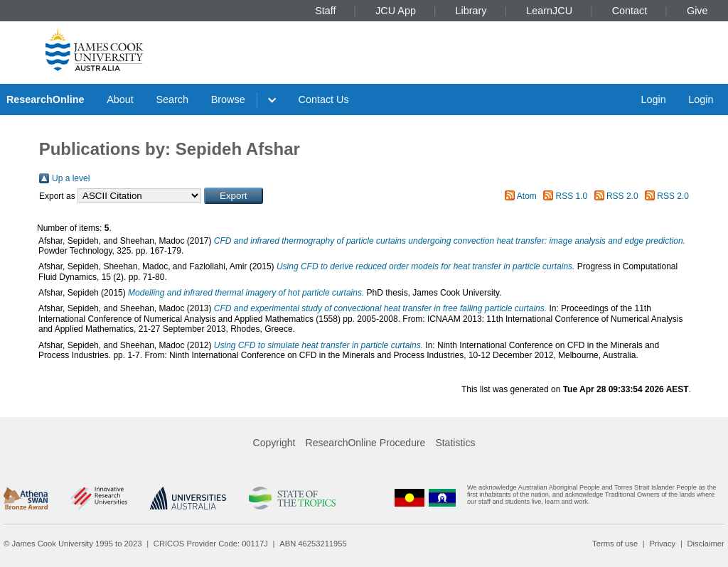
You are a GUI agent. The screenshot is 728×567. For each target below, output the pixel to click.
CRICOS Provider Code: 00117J (211, 544)
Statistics (455, 443)
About (120, 99)
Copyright (274, 443)
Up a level (71, 178)
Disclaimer (706, 544)
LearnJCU (549, 11)
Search (172, 99)
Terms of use (615, 544)
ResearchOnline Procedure (366, 443)
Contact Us (324, 99)
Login (653, 99)
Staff (325, 11)
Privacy (662, 544)
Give (697, 11)
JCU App (396, 11)
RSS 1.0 (572, 196)
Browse (228, 99)
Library (471, 11)
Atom (527, 196)
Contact (630, 11)
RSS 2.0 (622, 196)
